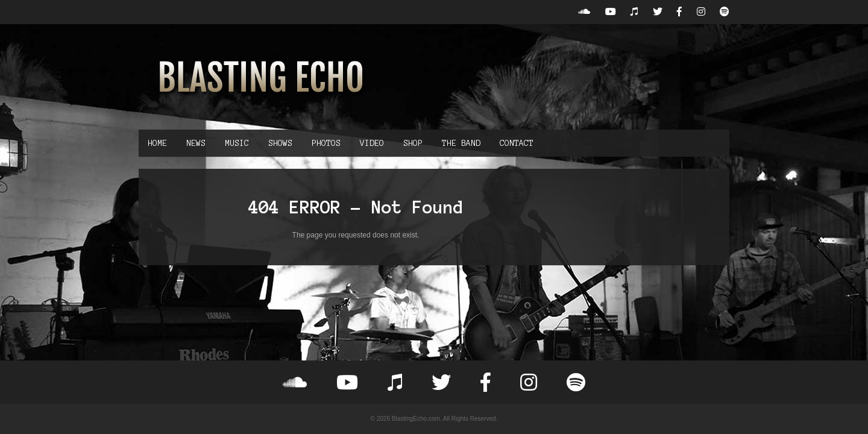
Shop (413, 143)
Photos (326, 143)
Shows (280, 143)
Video (372, 143)
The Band (461, 143)
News (196, 143)
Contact (517, 143)
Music (237, 143)
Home (157, 143)
